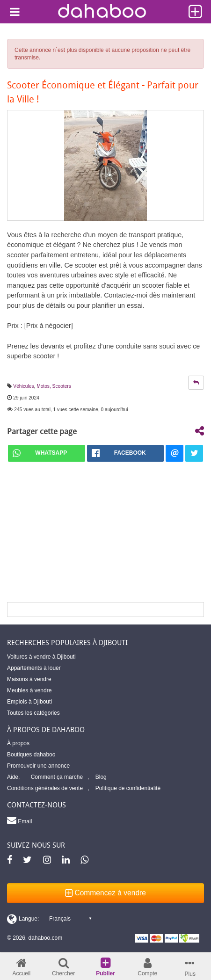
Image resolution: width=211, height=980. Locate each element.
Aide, (13, 777)
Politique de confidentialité (128, 788)
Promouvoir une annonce (38, 766)
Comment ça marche (57, 777)
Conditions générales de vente (45, 788)
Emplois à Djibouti (29, 702)
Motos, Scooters (54, 386)
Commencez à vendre (105, 893)
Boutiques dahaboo (31, 755)
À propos (18, 743)
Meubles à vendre (29, 690)
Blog (101, 777)
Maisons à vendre (29, 679)
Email (19, 820)
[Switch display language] (49, 919)
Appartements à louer (34, 668)
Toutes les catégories (33, 713)
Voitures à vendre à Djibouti (41, 657)
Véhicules (23, 386)
